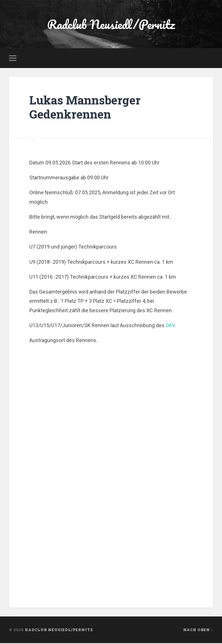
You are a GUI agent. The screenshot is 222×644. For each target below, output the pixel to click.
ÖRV (170, 326)
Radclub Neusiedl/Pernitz (111, 25)
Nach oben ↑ (198, 631)
